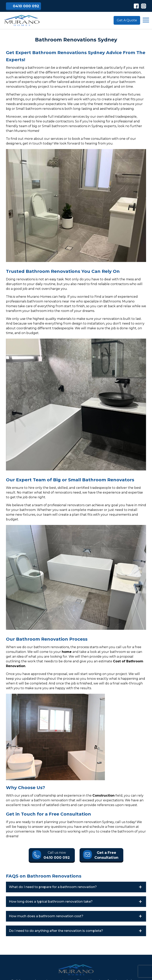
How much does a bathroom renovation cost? (46, 916)
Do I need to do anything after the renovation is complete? (56, 931)
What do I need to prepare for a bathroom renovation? (53, 887)
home (67, 652)
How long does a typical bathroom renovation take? (51, 902)
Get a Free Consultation (106, 855)
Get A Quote (127, 20)
